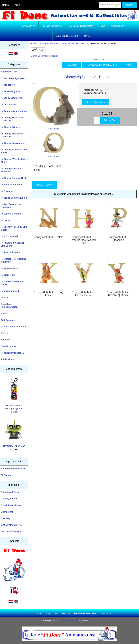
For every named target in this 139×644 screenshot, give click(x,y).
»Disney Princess (11, 127)
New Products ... (10, 346)
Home (5, 5)
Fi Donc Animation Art (68, 621)
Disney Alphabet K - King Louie (49, 294)
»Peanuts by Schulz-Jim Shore (13, 244)
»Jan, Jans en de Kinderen (11, 206)
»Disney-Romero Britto (14, 178)
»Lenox (6, 220)
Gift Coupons (118, 26)
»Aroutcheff (8, 85)
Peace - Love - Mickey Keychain (14, 394)
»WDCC (6, 298)
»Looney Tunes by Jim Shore (14, 228)
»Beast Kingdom (11, 91)
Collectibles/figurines (49, 43)
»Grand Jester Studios (14, 198)
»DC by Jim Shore (11, 98)
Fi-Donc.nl (7, 475)
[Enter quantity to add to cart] (97, 120)
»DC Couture (9, 105)
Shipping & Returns (12, 492)
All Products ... (9, 359)
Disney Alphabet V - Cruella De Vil (83, 294)
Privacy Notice (9, 499)
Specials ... (7, 340)
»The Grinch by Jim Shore (12, 283)
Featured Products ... (12, 353)
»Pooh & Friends (11, 252)
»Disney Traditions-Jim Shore (14, 151)
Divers (87, 36)
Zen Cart (92, 621)
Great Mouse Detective (67, 36)
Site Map (6, 518)
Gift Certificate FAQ (12, 525)
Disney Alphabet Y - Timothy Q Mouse (118, 294)
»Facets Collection (12, 185)
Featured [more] (14, 369)
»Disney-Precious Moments (11, 170)
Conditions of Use (11, 505)
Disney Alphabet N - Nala (49, 237)
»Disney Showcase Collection (12, 135)
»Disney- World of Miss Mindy (14, 161)
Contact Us (7, 512)
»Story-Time (8, 275)
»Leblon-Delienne (11, 214)
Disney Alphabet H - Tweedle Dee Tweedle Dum (83, 240)
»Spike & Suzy (9, 268)
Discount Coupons (11, 531)
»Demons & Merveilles (14, 111)
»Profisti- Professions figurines (13, 260)
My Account (51, 613)
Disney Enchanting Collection (75, 43)
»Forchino (7, 191)
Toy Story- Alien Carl (14, 433)
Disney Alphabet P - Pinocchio (118, 239)
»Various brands (10, 291)
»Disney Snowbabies (13, 143)
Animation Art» (9, 72)
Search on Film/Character (80, 26)
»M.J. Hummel (9, 236)
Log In (17, 5)
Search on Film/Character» (10, 305)
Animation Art (29, 26)
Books (102, 26)
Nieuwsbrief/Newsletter (14, 469)
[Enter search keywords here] (110, 5)
